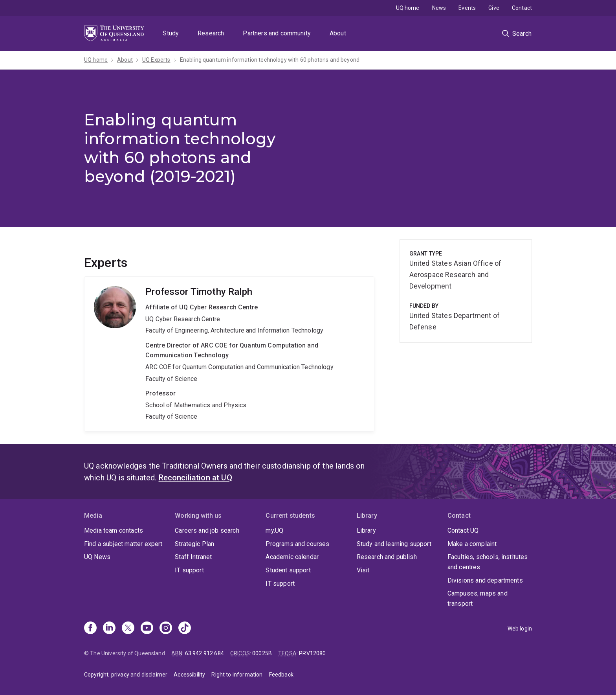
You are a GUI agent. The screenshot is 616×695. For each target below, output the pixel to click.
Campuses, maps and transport (478, 598)
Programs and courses (297, 544)
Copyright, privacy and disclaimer (126, 675)
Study (171, 33)
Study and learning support (394, 544)
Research (211, 33)
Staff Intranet (193, 557)
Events (467, 8)
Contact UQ (463, 530)
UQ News (97, 557)
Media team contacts (114, 530)
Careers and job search (207, 530)
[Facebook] (90, 629)
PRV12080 (312, 653)
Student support (288, 570)
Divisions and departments (485, 580)
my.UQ (274, 530)
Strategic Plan (194, 544)
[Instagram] (166, 629)
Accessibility (189, 675)
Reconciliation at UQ (195, 478)
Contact (522, 8)
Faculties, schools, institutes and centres (488, 562)
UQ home (408, 8)
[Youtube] (147, 629)
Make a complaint (472, 544)
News (439, 8)
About (338, 33)
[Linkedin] (109, 629)
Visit (363, 570)
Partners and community (277, 33)
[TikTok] (185, 629)
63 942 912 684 (204, 653)
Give (494, 8)
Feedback (281, 675)
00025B (262, 653)
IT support (189, 570)
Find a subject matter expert (123, 544)
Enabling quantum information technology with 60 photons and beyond (270, 60)
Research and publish (387, 557)
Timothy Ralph (229, 354)
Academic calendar (292, 557)
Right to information (237, 675)
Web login (520, 629)
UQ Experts (156, 60)
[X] (128, 629)
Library (366, 530)
